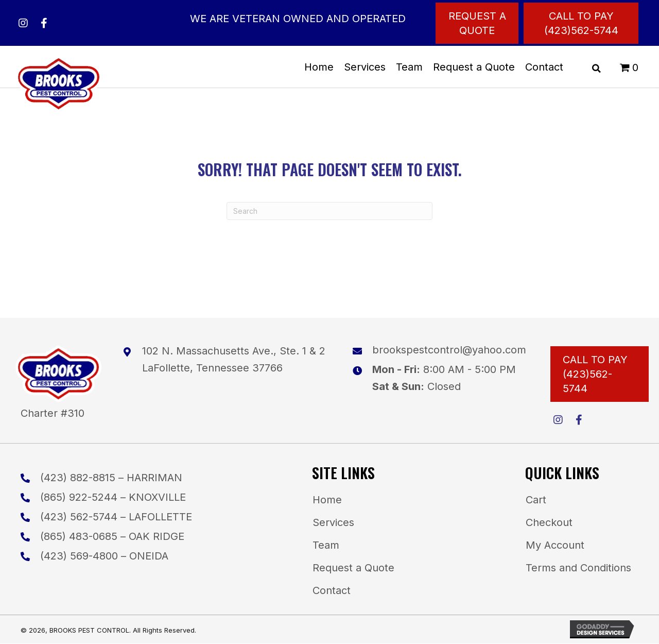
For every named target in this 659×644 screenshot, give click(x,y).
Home (327, 500)
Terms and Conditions (578, 568)
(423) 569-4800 (79, 556)
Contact (332, 590)
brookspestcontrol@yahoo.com (449, 350)
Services (333, 522)
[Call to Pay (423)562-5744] (581, 23)
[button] (23, 23)
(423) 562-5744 (79, 517)
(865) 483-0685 (79, 536)
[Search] (329, 211)
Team (326, 545)
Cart (536, 500)
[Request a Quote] (477, 23)
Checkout (549, 522)
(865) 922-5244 (79, 497)
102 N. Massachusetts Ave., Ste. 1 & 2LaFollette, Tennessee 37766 (234, 359)
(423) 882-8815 (78, 478)
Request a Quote (353, 568)
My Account (555, 545)
